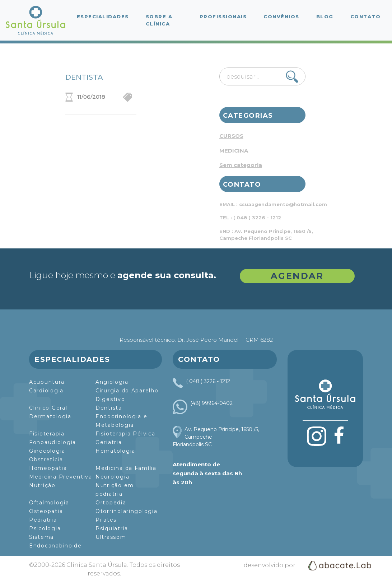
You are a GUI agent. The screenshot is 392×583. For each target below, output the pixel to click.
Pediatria (43, 520)
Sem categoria (241, 165)
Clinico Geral (48, 408)
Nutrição (42, 485)
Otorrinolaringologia (127, 511)
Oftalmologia (49, 503)
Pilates (106, 520)
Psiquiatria (112, 528)
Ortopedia (111, 503)
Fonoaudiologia (53, 442)
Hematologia (115, 451)
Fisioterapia (47, 434)
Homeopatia (48, 468)
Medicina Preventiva (61, 477)
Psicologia (45, 528)
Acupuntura (47, 382)
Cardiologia (46, 391)
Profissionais (223, 17)
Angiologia (112, 382)
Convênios (281, 17)
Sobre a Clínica (159, 20)
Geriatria (109, 442)
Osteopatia (46, 511)
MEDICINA (234, 151)
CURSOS (231, 136)
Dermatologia (50, 416)
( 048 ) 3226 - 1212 (208, 381)
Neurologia (112, 477)
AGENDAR (297, 276)
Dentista (109, 408)
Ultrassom (111, 537)
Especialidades (103, 17)
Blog (325, 17)
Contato (366, 17)
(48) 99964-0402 (211, 403)
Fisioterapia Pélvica (125, 434)
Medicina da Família (126, 468)
